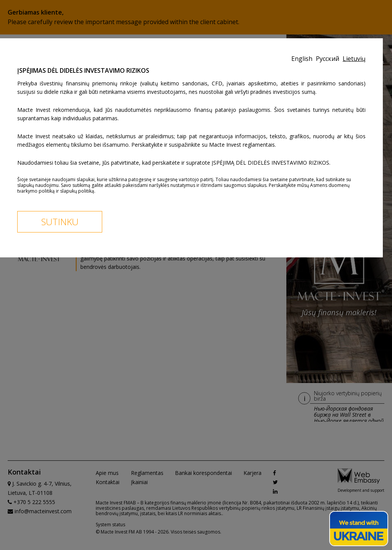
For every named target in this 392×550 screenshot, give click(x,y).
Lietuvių (354, 59)
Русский (328, 59)
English (303, 59)
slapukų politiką (77, 191)
